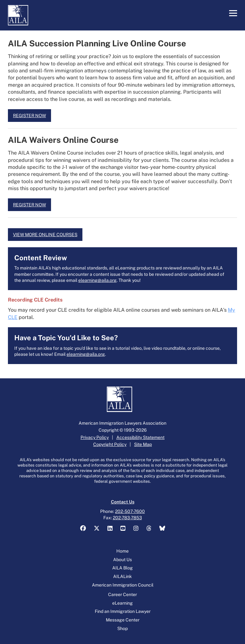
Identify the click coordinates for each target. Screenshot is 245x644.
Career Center (122, 594)
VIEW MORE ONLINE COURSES (45, 235)
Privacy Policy (95, 437)
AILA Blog (122, 568)
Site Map (143, 444)
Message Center (123, 620)
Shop (122, 628)
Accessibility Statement (140, 437)
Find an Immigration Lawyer (123, 611)
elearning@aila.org (97, 280)
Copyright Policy (110, 444)
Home (122, 551)
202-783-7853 (127, 518)
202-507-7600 (130, 511)
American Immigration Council (123, 585)
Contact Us (123, 502)
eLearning (122, 603)
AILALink (122, 576)
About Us (122, 560)
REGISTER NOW (29, 116)
